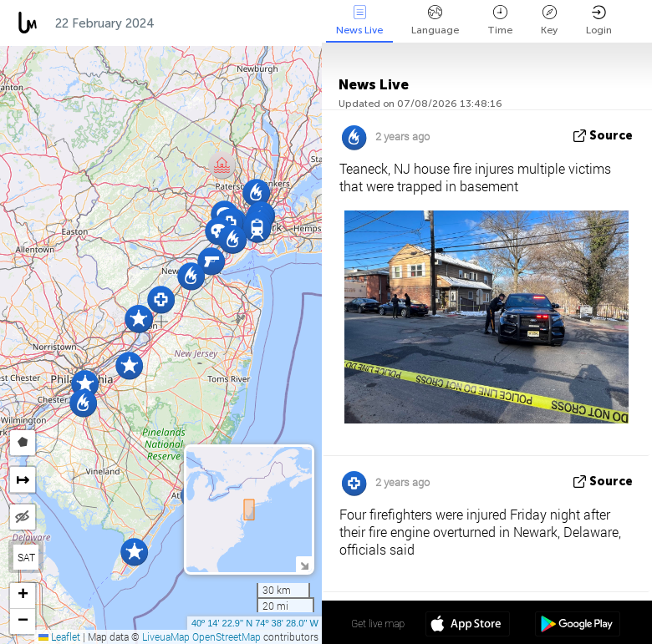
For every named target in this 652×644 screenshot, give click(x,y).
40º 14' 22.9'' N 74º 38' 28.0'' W (255, 623)
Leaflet (59, 636)
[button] (85, 384)
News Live (359, 20)
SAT (26, 557)
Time (500, 20)
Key (549, 20)
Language (435, 20)
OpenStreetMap (227, 636)
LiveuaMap (166, 636)
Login (599, 20)
